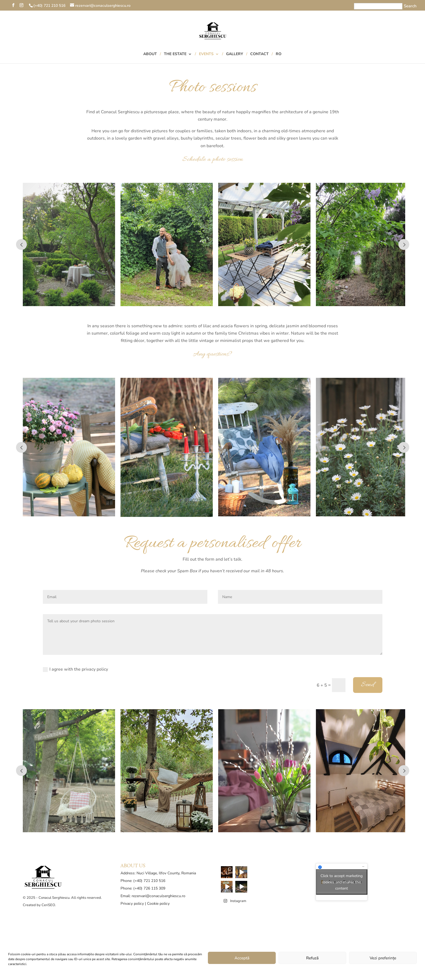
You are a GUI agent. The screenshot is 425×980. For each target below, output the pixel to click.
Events (206, 54)
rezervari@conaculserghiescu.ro (158, 896)
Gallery (235, 54)
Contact (259, 54)
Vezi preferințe (383, 958)
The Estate (175, 54)
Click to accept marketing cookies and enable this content (342, 882)
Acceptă (242, 958)
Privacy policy (132, 904)
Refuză (312, 958)
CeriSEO (48, 905)
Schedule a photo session (213, 159)
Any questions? (212, 354)
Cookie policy (158, 904)
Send (367, 685)
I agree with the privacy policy (75, 669)
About (150, 54)
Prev (21, 244)
